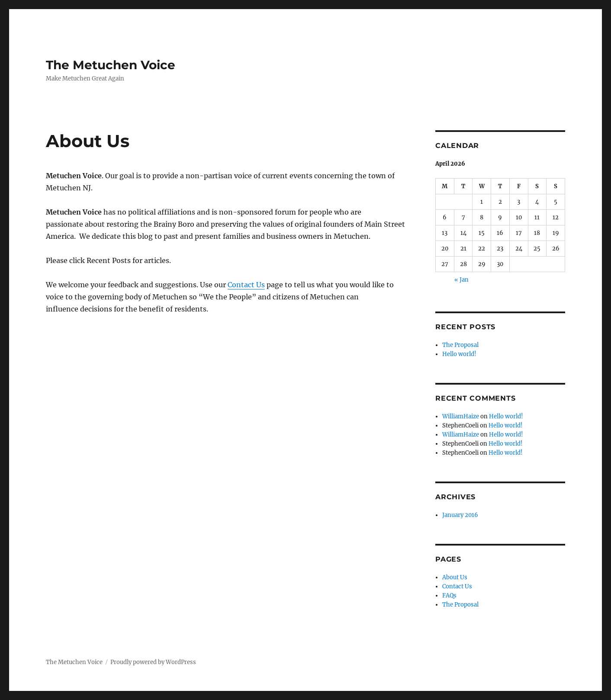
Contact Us (246, 285)
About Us (455, 577)
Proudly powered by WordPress (153, 662)
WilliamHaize (461, 416)
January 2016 (460, 515)
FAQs (449, 596)
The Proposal (460, 345)
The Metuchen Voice (111, 65)
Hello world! (459, 354)
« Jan (461, 280)
